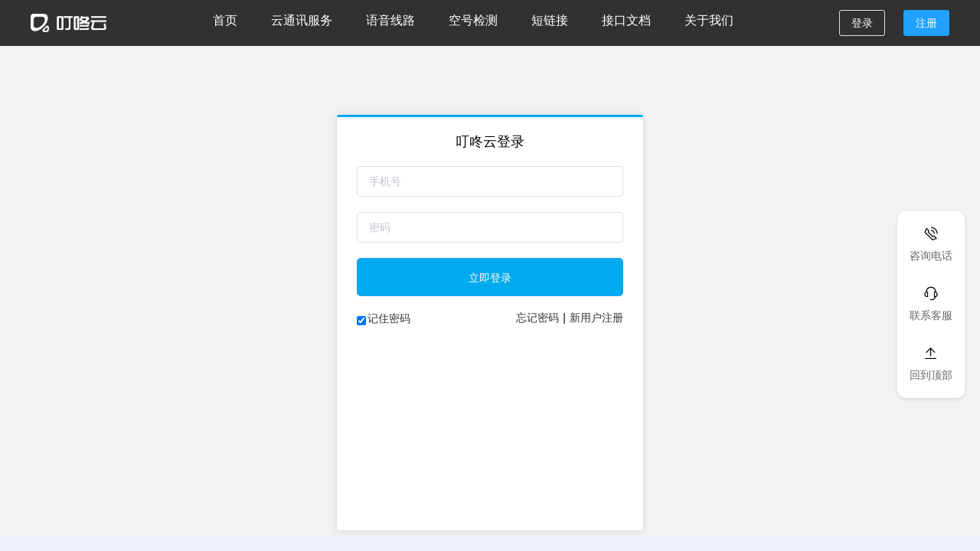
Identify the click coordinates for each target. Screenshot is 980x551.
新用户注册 (596, 318)
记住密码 (389, 318)
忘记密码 (537, 318)
